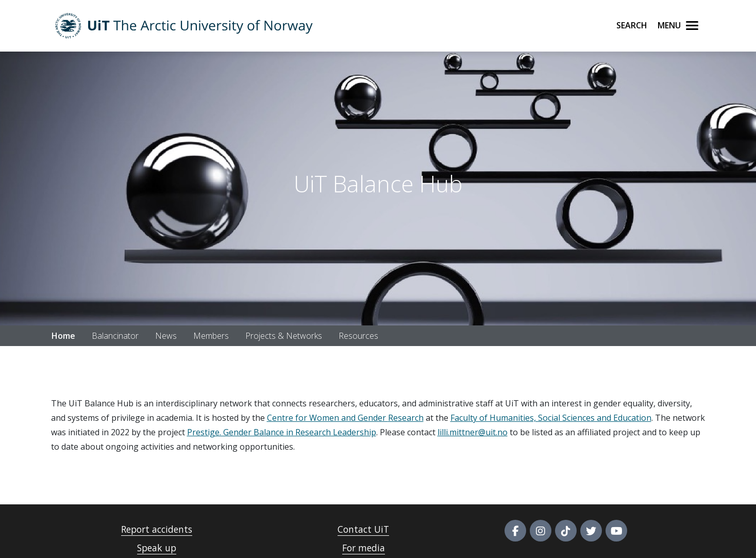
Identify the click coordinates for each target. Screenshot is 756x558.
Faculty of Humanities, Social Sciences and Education (551, 418)
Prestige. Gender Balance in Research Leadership (282, 432)
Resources (358, 336)
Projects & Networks (284, 336)
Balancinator (115, 336)
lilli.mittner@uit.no (473, 432)
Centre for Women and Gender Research (345, 418)
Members (211, 336)
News (166, 336)
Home (63, 336)
